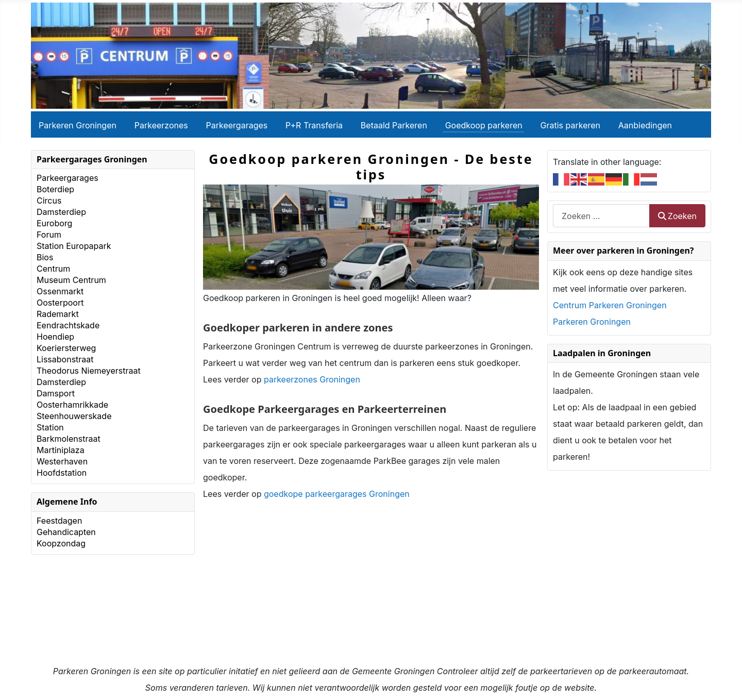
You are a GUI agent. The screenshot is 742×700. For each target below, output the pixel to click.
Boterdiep (55, 189)
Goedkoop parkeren (484, 125)
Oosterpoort (60, 303)
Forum (49, 235)
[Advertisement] (371, 591)
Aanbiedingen (645, 125)
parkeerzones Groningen (312, 379)
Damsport (56, 393)
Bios (45, 257)
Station (50, 427)
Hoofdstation (62, 473)
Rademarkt (58, 314)
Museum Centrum (71, 280)
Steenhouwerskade (74, 416)
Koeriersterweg (66, 348)
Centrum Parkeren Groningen (610, 305)
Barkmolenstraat (69, 439)
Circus (49, 201)
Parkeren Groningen (78, 125)
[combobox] (601, 216)
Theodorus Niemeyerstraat (89, 371)
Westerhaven (62, 461)
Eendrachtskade (68, 325)
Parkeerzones (161, 125)
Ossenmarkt (60, 291)
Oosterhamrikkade (72, 405)
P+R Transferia (314, 125)
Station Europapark (74, 246)
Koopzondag (61, 543)
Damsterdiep (61, 212)
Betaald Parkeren (394, 125)
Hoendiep (55, 337)
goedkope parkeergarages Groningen (337, 494)
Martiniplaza (61, 450)
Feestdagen (59, 521)
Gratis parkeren (571, 125)
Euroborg (54, 223)
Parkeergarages (237, 125)
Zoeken (677, 216)
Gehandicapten (66, 532)
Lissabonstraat (65, 359)
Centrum (53, 269)
